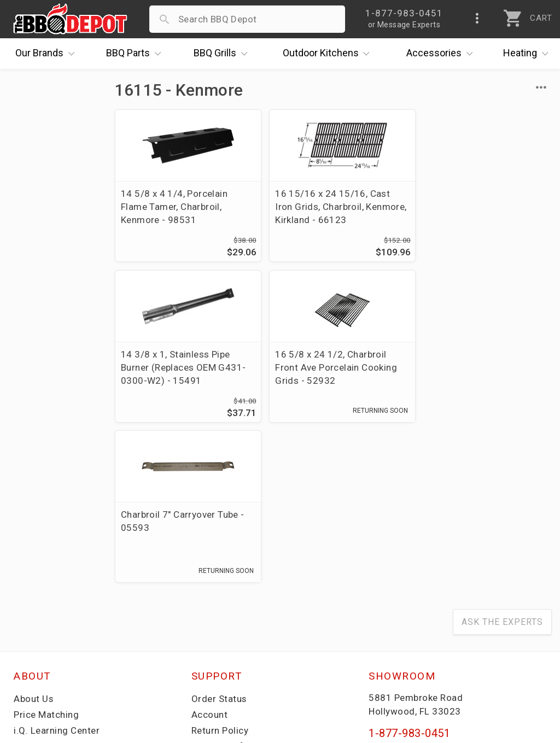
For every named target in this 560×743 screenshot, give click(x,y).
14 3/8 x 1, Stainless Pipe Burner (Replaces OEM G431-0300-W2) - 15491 (480, 207)
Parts (136, 54)
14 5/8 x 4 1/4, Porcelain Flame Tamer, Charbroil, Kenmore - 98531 (174, 207)
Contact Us (38, 650)
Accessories (442, 54)
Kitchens (329, 54)
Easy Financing (46, 602)
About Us (34, 539)
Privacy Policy (221, 634)
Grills (223, 54)
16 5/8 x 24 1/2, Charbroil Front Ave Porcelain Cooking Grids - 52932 (182, 367)
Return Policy (220, 570)
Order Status (219, 539)
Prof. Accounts (46, 634)
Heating (528, 54)
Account (210, 554)
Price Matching (46, 554)
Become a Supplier (54, 618)
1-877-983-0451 (409, 573)
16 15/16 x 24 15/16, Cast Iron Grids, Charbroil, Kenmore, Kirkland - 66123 (326, 207)
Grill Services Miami (235, 602)
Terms (205, 650)
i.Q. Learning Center (57, 570)
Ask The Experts (502, 462)
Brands (48, 54)
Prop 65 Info (219, 618)
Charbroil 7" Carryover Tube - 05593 (331, 361)
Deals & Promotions (57, 586)
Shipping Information (237, 586)
